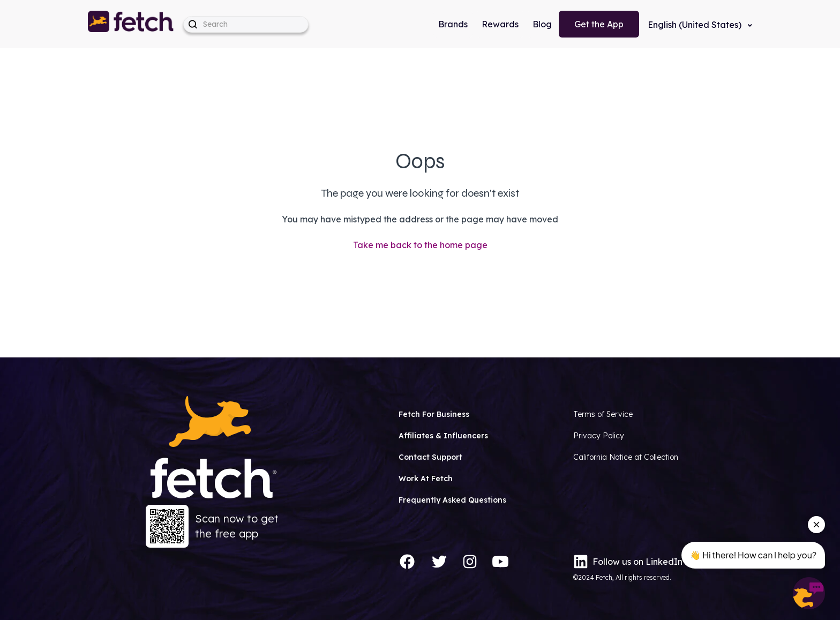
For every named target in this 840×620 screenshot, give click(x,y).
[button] (131, 24)
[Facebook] (407, 562)
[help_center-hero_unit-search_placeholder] (246, 24)
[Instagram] (470, 562)
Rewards (500, 24)
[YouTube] (500, 562)
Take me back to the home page (420, 245)
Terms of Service (603, 414)
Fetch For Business (434, 414)
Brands (453, 24)
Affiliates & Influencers (443, 436)
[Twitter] (439, 562)
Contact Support (430, 457)
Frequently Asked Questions (452, 500)
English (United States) (696, 25)
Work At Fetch (426, 479)
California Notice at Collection (626, 457)
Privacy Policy (599, 436)
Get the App (599, 24)
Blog (542, 24)
